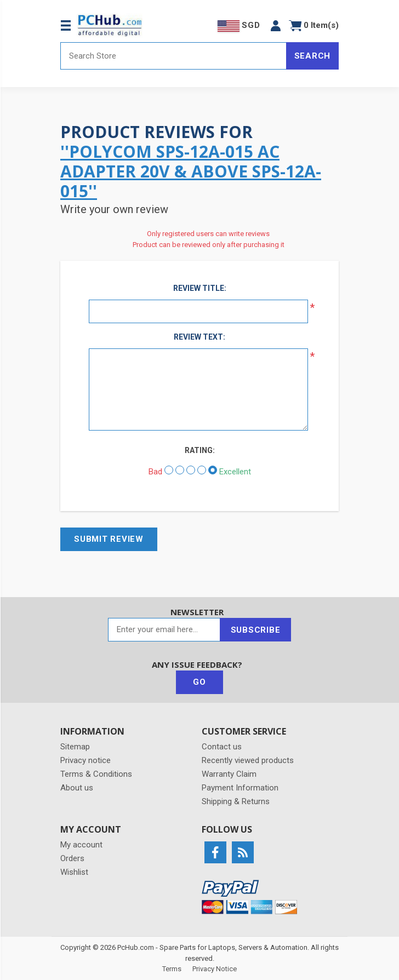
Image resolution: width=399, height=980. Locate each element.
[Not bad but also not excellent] (191, 470)
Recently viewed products (248, 760)
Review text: (200, 337)
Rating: (200, 450)
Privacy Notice (215, 969)
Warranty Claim (229, 774)
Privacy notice (86, 760)
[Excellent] (213, 470)
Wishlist (74, 872)
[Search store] (173, 56)
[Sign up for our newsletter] (164, 630)
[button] (276, 25)
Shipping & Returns (236, 801)
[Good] (202, 470)
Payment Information (240, 788)
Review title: (200, 288)
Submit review (109, 539)
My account (81, 845)
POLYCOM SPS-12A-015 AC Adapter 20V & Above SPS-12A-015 (191, 171)
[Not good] (180, 470)
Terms (172, 969)
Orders (72, 858)
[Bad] (169, 470)
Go (200, 682)
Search (313, 56)
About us (77, 788)
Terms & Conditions (96, 774)
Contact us (222, 747)
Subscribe (256, 630)
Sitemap (75, 747)
